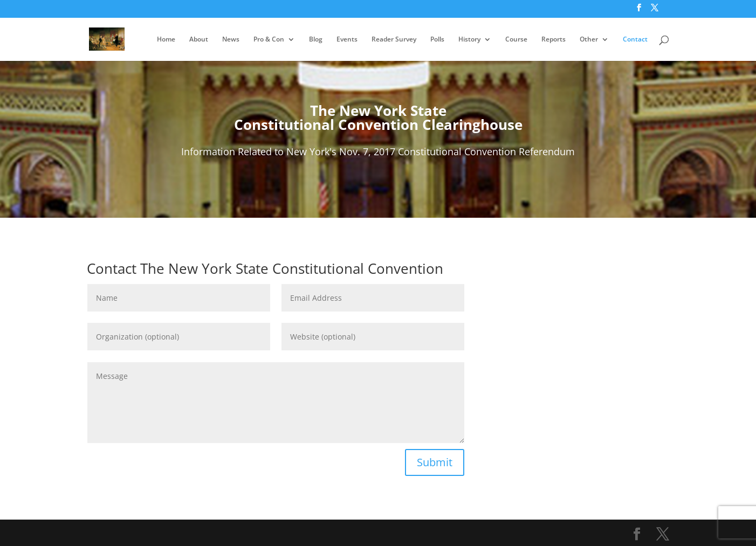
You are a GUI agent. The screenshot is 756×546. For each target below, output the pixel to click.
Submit (435, 462)
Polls (437, 40)
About (199, 40)
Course (516, 40)
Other (589, 40)
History (469, 40)
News (231, 40)
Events (347, 40)
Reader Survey (394, 40)
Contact (635, 40)
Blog (316, 40)
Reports (554, 40)
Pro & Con (269, 40)
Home (166, 40)
